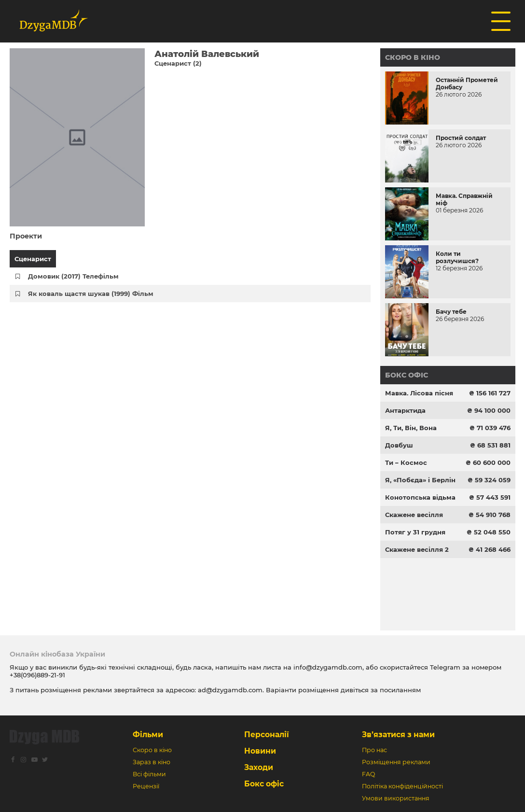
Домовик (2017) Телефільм (73, 276)
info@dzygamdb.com (327, 667)
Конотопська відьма (420, 497)
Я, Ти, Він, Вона (411, 428)
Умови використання (396, 798)
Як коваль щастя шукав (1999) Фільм (91, 294)
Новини (260, 751)
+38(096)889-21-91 (37, 675)
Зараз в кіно (152, 762)
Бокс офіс (407, 375)
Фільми (148, 735)
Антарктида (405, 410)
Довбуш (399, 445)
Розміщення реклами (396, 762)
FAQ (368, 774)
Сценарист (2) (178, 63)
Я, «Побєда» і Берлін (420, 480)
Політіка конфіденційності (402, 786)
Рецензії (146, 786)
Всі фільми (149, 774)
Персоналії (267, 735)
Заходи (259, 767)
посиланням (400, 690)
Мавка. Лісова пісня (419, 393)
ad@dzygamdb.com (230, 690)
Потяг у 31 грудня (415, 532)
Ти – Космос (406, 462)
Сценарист (33, 259)
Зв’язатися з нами (398, 735)
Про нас (374, 750)
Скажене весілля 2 (417, 549)
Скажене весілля (414, 515)
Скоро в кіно (413, 57)
